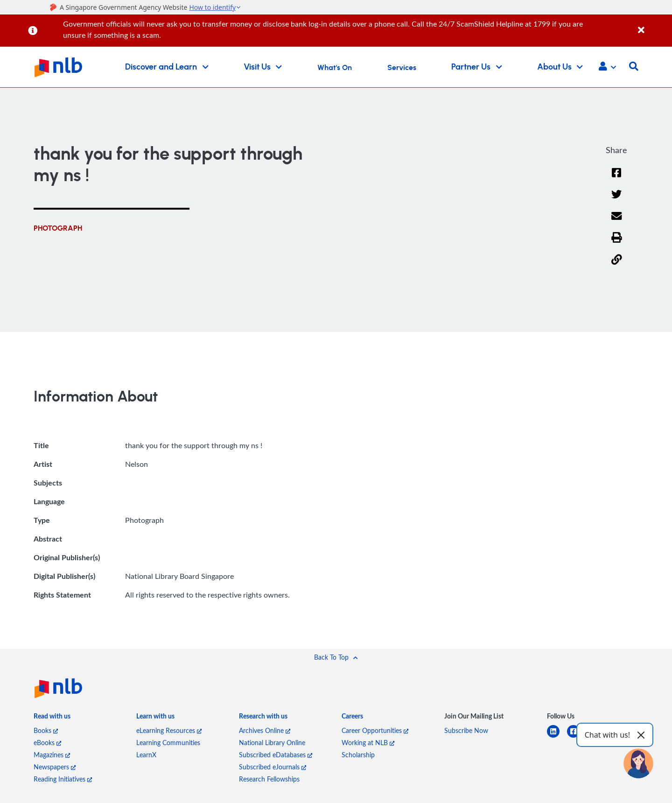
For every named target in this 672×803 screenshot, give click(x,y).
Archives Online (265, 730)
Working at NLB (368, 743)
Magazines (52, 755)
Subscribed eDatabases (276, 755)
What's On (335, 68)
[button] (607, 67)
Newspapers (55, 767)
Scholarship (358, 755)
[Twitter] (617, 201)
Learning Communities (168, 743)
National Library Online (272, 743)
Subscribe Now (466, 730)
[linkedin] (557, 737)
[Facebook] (616, 179)
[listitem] (52, 718)
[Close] (653, 25)
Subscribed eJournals (273, 767)
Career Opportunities (375, 730)
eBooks (47, 743)
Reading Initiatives (63, 779)
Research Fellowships (269, 779)
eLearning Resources (169, 730)
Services (402, 68)
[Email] (617, 222)
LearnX (146, 755)
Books (46, 730)
